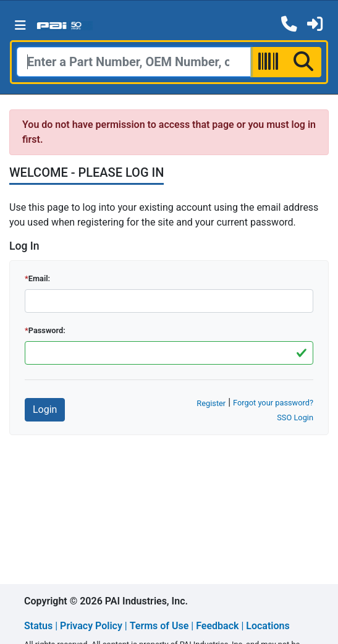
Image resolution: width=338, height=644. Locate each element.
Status (38, 626)
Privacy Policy (91, 626)
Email (38, 278)
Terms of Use (159, 626)
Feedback (217, 626)
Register (211, 403)
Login (45, 409)
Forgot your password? (273, 403)
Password (46, 330)
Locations (268, 626)
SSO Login (295, 417)
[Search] (134, 62)
